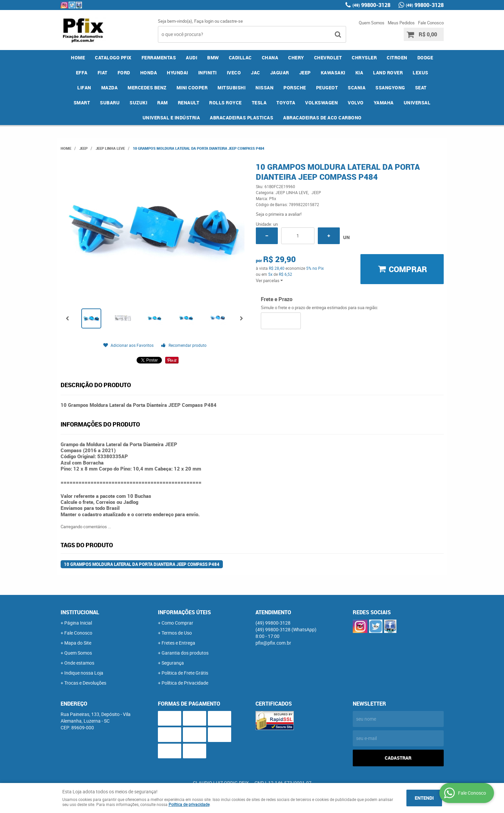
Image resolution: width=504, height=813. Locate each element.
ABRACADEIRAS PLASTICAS (242, 118)
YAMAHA (384, 103)
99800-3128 (371, 5)
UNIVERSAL (417, 103)
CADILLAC (240, 58)
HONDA (149, 73)
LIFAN (84, 88)
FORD (124, 73)
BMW (213, 58)
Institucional (80, 612)
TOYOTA (286, 103)
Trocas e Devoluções (85, 683)
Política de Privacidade (185, 683)
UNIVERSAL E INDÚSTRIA (171, 118)
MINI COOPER (192, 88)
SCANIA (357, 88)
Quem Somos (372, 23)
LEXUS (421, 73)
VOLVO (356, 103)
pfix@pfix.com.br (273, 643)
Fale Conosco (431, 23)
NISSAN (264, 88)
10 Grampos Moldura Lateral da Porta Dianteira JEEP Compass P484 (142, 564)
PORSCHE (295, 88)
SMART (82, 103)
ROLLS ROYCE (226, 103)
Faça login (204, 21)
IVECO (234, 73)
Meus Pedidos (401, 23)
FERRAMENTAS (159, 58)
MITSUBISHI (232, 88)
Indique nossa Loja (84, 673)
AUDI (192, 58)
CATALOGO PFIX (113, 58)
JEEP (305, 73)
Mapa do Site (78, 643)
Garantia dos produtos (185, 653)
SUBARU (110, 103)
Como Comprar (177, 623)
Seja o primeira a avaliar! (279, 214)
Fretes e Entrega (178, 643)
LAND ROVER (388, 73)
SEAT (421, 88)
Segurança (173, 663)
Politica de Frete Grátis (185, 673)
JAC (255, 73)
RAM (163, 103)
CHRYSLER (364, 58)
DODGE (425, 58)
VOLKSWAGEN (321, 103)
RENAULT (189, 103)
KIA (359, 73)
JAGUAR (280, 73)
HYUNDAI (178, 73)
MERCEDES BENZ (147, 88)
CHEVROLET (328, 58)
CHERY (296, 58)
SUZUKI (138, 103)
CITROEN (397, 58)
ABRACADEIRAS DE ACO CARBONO (322, 118)
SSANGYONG (390, 88)
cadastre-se (232, 21)
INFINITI (208, 73)
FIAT (103, 73)
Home (78, 58)
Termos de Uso (177, 633)
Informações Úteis (184, 612)
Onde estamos (79, 663)
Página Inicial (78, 623)
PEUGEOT (327, 88)
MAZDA (110, 88)
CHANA (270, 58)
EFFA (82, 73)
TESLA (259, 103)
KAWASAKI (333, 73)
